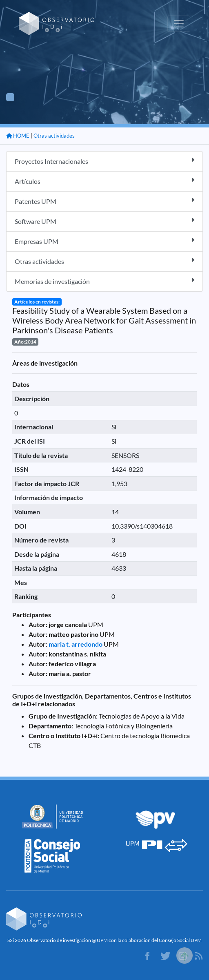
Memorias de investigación (104, 281)
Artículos (104, 181)
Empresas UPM (104, 241)
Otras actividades (54, 136)
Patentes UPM (104, 201)
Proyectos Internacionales (104, 161)
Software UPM (104, 221)
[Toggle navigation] (179, 24)
